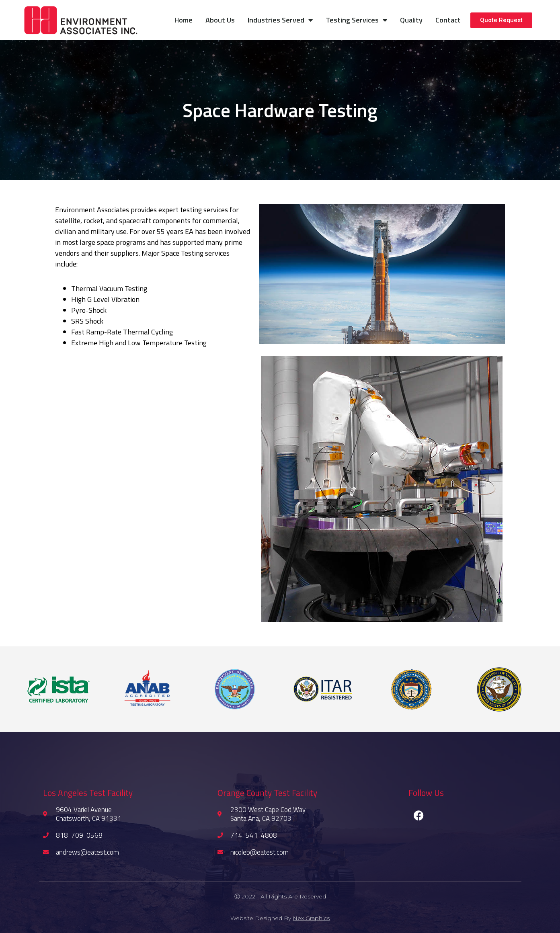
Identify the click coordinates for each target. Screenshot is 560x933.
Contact (448, 20)
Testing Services (356, 20)
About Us (220, 20)
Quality (411, 20)
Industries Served (280, 20)
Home (184, 20)
